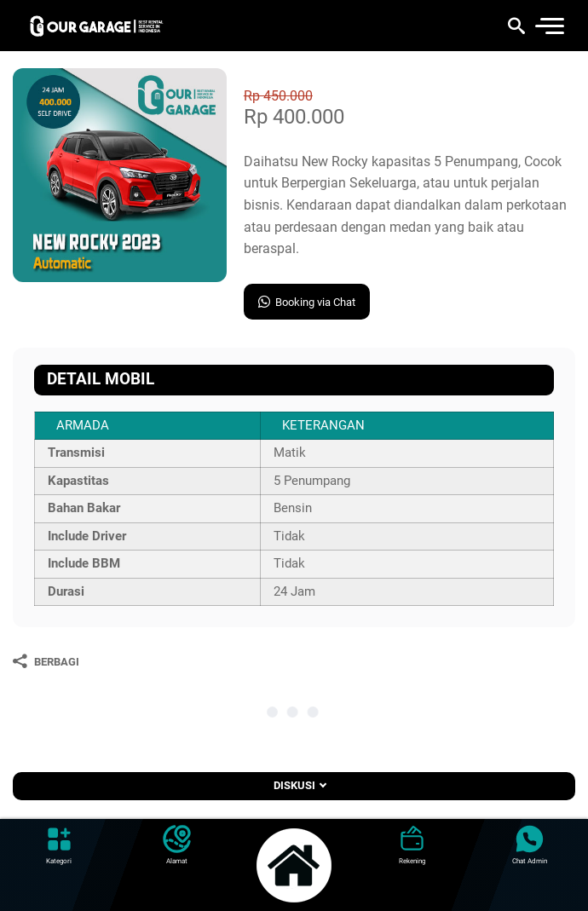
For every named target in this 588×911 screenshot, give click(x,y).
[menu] (549, 26)
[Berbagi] (46, 661)
